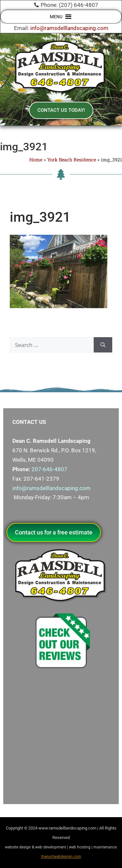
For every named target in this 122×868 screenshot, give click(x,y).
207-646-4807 (49, 469)
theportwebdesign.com (61, 857)
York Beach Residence (72, 160)
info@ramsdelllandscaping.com (69, 28)
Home (36, 160)
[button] (56, 17)
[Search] (103, 345)
